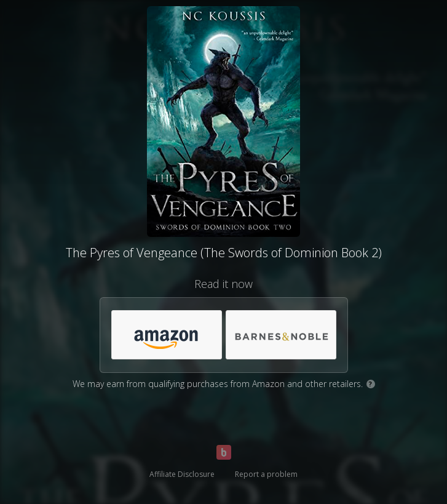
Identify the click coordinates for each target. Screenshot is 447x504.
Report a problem (266, 474)
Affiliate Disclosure (182, 474)
